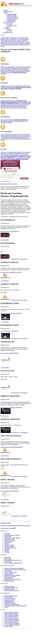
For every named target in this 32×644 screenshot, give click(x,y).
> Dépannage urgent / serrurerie (12, 535)
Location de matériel (26, 136)
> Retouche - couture (9, 545)
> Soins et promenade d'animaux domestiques (15, 606)
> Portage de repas (8, 574)
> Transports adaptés (9, 581)
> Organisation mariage (10, 603)
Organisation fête (5, 137)
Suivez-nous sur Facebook (8, 528)
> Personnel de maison (9, 541)
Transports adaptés (22, 108)
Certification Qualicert (12, 17)
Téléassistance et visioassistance (9, 108)
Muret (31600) (24, 38)
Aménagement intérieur (7, 72)
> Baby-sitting (7, 557)
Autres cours (4, 152)
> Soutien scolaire (8, 626)
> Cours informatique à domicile (12, 624)
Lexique (9, 27)
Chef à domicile (5, 136)
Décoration (22, 67)
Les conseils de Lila (12, 25)
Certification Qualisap (12, 18)
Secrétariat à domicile (11, 106)
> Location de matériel (9, 600)
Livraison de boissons (14, 136)
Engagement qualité (12, 14)
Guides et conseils (8, 23)
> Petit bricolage (8, 542)
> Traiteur (6, 607)
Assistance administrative (23, 135)
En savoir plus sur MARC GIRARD (10, 491)
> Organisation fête (8, 601)
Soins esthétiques (21, 106)
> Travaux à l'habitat (9, 546)
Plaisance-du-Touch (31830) (17, 42)
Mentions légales (12, 526)
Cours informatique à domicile (23, 158)
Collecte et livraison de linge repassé (10, 67)
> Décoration (7, 534)
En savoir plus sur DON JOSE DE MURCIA (12, 447)
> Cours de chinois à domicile (11, 615)
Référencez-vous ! (8, 32)
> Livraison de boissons (10, 599)
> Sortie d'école (8, 562)
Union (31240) (12, 41)
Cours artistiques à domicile (15, 152)
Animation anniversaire (6, 86)
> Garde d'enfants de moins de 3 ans (13, 560)
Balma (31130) (16, 43)
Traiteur (3, 140)
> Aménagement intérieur (10, 548)
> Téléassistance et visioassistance (12, 579)
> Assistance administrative (11, 596)
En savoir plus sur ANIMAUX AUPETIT (11, 272)
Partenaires (19, 526)
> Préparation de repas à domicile (12, 575)
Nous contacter (27, 526)
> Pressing (6, 544)
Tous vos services (8, 11)
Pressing (8, 71)
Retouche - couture (15, 71)
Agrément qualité (11, 21)
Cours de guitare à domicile (12, 155)
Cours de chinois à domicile (12, 154)
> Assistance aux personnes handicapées (14, 568)
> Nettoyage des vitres (9, 539)
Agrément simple (11, 20)
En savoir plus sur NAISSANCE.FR (10, 353)
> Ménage (6, 551)
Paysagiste (3, 74)
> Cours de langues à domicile (11, 619)
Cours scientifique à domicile (8, 159)
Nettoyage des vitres (11, 70)
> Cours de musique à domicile (11, 621)
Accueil (6, 10)
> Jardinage (7, 549)
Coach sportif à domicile (7, 120)
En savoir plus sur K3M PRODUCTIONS (11, 313)
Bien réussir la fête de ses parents (9, 184)
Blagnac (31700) (5, 39)
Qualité (6, 13)
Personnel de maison (21, 70)
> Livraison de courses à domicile (12, 538)
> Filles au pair (7, 559)
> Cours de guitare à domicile (11, 618)
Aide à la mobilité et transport (8, 101)
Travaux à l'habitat (25, 71)
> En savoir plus (5, 240)
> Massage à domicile (9, 589)
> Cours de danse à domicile (11, 617)
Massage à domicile (19, 121)
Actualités (6, 28)
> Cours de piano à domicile (11, 622)
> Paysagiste (7, 552)
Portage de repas (13, 105)
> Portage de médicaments (10, 572)
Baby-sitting (16, 86)
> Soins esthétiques (9, 578)
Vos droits (9, 24)
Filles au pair (23, 86)
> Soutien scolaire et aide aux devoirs (13, 563)
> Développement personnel (11, 588)
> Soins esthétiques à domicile (11, 590)
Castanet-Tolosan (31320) (12, 45)
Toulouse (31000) (5, 38)
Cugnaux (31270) (21, 41)
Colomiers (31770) (15, 38)
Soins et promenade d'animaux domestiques (20, 139)
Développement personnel (7, 121)
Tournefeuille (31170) (15, 39)
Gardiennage (13, 68)
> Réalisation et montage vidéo (11, 604)
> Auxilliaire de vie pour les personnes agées (15, 570)
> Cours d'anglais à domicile (11, 614)
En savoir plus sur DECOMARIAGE (10, 231)
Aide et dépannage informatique (9, 135)
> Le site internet (23, 259)
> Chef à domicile (8, 597)
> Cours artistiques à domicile (11, 612)
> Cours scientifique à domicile (12, 625)
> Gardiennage (7, 536)
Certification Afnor (12, 16)
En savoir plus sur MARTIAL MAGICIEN (11, 407)
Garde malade (23, 104)
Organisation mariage (16, 137)
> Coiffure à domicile (9, 586)
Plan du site (4, 526)
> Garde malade (8, 571)
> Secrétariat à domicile (10, 577)
